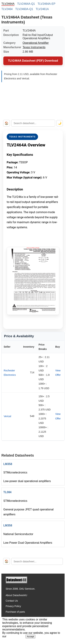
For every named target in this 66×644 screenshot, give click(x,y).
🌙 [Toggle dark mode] (60, 123)
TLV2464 (7, 9)
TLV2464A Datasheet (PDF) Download (33, 61)
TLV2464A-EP (47, 4)
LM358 (8, 464)
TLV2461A (42, 9)
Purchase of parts (15, 612)
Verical (7, 416)
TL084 (7, 492)
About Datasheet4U (16, 595)
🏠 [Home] (7, 123)
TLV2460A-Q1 (24, 9)
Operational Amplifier (36, 43)
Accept (31, 637)
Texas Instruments (34, 47)
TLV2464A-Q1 (26, 4)
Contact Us (12, 601)
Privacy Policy (13, 606)
